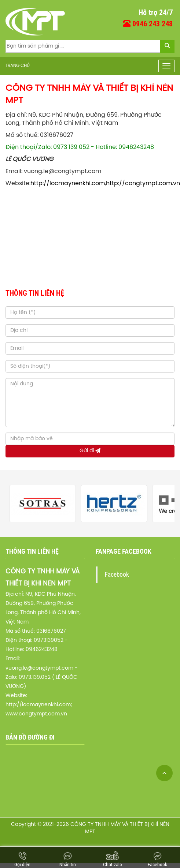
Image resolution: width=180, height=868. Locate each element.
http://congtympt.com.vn (143, 184)
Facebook (117, 575)
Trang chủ (18, 66)
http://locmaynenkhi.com (68, 184)
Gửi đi (90, 451)
